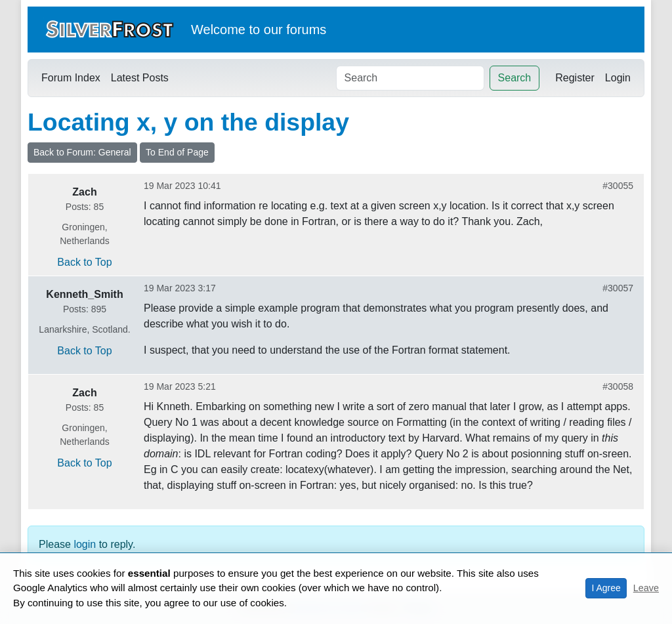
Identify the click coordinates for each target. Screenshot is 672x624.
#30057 (618, 288)
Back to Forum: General (82, 152)
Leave (646, 588)
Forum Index (71, 78)
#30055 (618, 186)
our (273, 30)
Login (618, 78)
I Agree (606, 588)
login (85, 544)
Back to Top (84, 262)
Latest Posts (140, 78)
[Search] (410, 78)
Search (515, 78)
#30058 (618, 386)
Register (575, 78)
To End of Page (177, 152)
